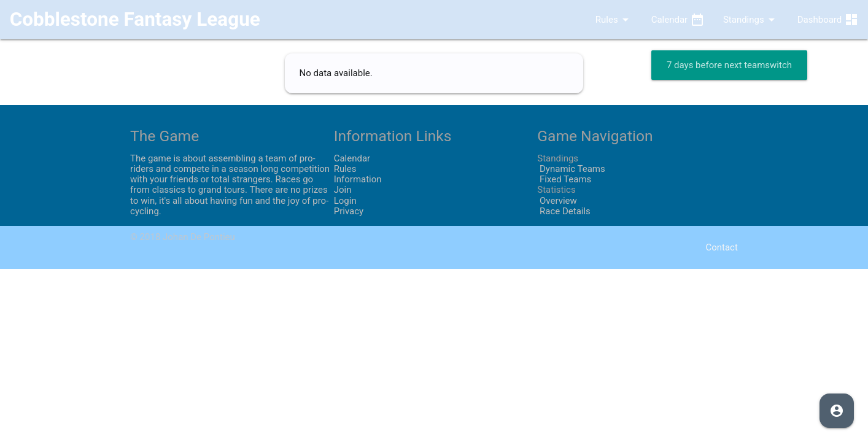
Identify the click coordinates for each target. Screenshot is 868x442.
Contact (721, 247)
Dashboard (828, 20)
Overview (557, 201)
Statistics (556, 190)
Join (343, 190)
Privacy (349, 211)
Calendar (678, 20)
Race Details (564, 211)
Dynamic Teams (571, 169)
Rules (603, 20)
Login (345, 201)
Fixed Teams (564, 179)
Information (358, 179)
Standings (751, 20)
